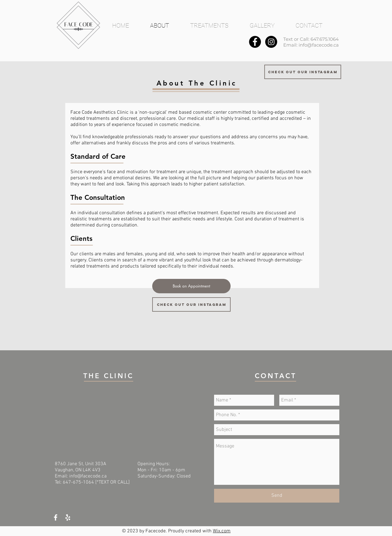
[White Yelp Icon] (68, 517)
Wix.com (222, 531)
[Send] (277, 496)
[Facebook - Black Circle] (255, 42)
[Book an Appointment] (191, 286)
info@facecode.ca (319, 45)
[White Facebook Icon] (56, 517)
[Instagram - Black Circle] (271, 42)
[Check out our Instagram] (303, 72)
